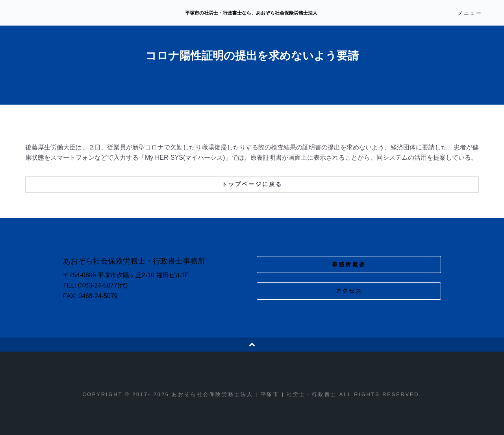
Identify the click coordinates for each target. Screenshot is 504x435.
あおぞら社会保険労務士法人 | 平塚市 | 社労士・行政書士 (93, 13)
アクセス (349, 291)
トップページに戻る (252, 184)
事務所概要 (349, 264)
